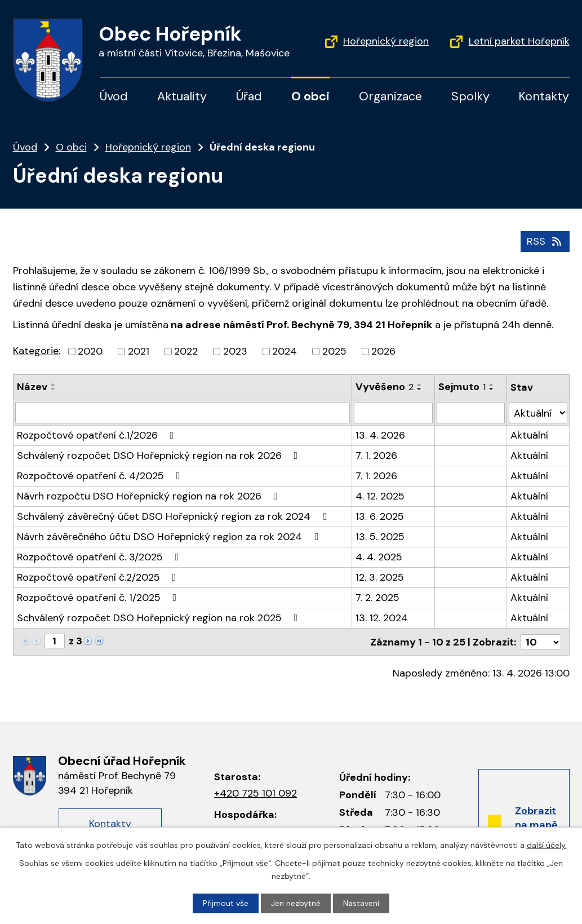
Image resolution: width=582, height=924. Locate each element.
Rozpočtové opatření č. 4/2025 (101, 476)
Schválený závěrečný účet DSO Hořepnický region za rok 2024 (174, 516)
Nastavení (361, 903)
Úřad (249, 96)
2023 (235, 351)
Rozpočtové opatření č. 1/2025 (99, 598)
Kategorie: (37, 351)
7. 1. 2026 (376, 456)
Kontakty (544, 96)
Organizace (390, 96)
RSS (545, 241)
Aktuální (529, 435)
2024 (285, 351)
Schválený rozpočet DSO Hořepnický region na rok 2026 (160, 456)
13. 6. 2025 (380, 516)
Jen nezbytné (296, 903)
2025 (334, 351)
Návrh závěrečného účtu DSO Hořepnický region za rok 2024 (170, 537)
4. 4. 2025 (379, 557)
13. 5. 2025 (380, 537)
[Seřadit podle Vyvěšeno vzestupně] (420, 384)
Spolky (470, 96)
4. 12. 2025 (380, 496)
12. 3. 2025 (380, 577)
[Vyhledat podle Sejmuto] (471, 413)
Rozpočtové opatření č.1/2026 (98, 435)
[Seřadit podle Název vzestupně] (54, 384)
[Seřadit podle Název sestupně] (54, 389)
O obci (310, 96)
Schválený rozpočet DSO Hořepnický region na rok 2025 (160, 618)
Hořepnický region (386, 41)
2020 (90, 351)
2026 (383, 351)
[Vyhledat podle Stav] (538, 412)
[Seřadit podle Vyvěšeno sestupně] (420, 389)
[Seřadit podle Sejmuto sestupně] (492, 389)
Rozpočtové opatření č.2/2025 (99, 577)
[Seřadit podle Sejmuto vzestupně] (492, 384)
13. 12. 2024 (382, 618)
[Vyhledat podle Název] (183, 413)
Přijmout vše (226, 903)
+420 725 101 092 (256, 793)
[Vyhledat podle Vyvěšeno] (394, 413)
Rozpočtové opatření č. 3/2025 (100, 557)
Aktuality (182, 96)
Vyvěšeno (385, 387)
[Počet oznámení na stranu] (541, 642)
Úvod (114, 96)
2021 (139, 351)
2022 (186, 351)
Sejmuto (462, 387)
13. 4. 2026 (380, 435)
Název (32, 387)
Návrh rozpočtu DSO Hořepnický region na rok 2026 (150, 496)
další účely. (547, 845)
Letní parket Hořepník (519, 41)
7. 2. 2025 (377, 598)
